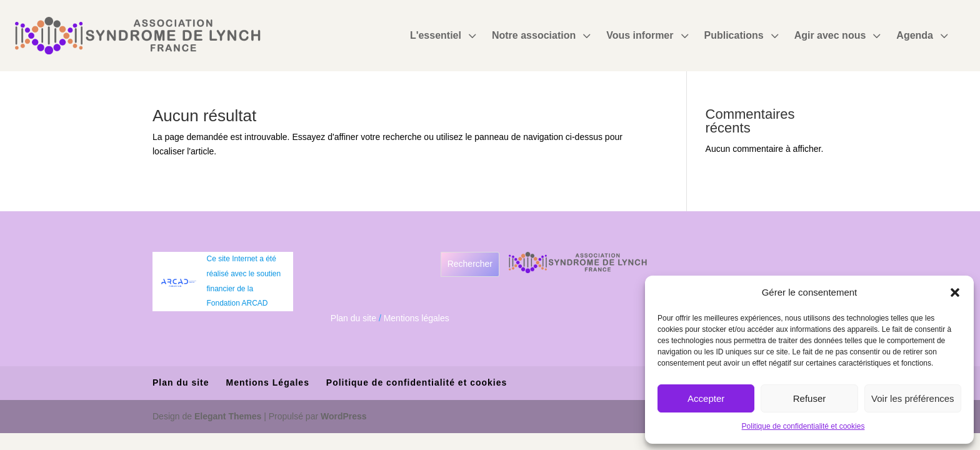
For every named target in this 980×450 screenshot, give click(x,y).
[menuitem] (445, 36)
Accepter (706, 398)
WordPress (344, 416)
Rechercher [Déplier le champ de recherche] (470, 264)
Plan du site (353, 318)
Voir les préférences (913, 398)
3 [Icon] (472, 36)
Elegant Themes (228, 416)
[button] (955, 292)
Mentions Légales (267, 382)
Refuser (810, 398)
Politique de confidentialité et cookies (803, 426)
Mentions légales (417, 318)
